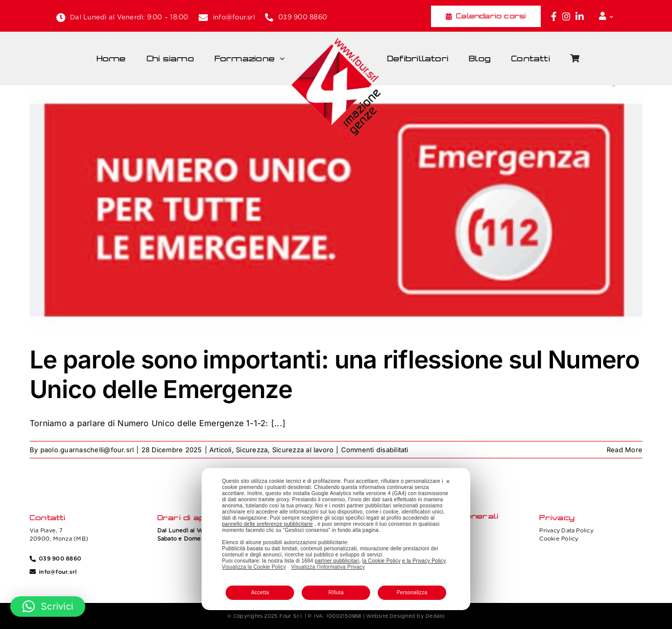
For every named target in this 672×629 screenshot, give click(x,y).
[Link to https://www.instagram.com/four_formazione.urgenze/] (566, 16)
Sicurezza (252, 450)
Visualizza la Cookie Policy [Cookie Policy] (254, 567)
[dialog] (336, 539)
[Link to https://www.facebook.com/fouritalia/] (554, 16)
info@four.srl (234, 17)
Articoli (221, 450)
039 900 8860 (303, 17)
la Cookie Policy (382, 561)
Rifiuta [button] (336, 592)
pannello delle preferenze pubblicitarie (268, 524)
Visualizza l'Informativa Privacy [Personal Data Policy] (328, 567)
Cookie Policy (559, 539)
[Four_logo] (336, 41)
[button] (48, 607)
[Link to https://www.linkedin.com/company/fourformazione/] (580, 16)
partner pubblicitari (337, 561)
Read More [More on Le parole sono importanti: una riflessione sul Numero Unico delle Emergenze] (625, 450)
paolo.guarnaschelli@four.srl (87, 450)
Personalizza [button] (412, 592)
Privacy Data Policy (566, 530)
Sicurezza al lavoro (303, 450)
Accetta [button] (260, 592)
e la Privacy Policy (424, 561)
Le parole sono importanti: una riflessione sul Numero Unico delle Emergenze (334, 374)
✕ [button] (448, 482)
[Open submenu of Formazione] (285, 59)
